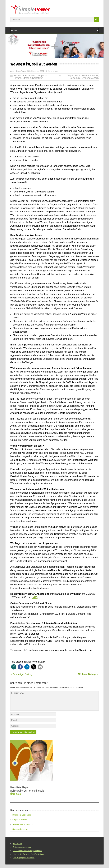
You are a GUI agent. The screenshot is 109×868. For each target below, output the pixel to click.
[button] (14, 667)
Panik (95, 76)
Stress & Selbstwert (33, 78)
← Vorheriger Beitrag (21, 674)
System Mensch (90, 78)
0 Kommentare (52, 71)
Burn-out (86, 76)
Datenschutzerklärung (22, 851)
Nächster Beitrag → (88, 674)
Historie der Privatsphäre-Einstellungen (29, 858)
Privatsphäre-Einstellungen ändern (27, 854)
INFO (35, 597)
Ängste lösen (74, 76)
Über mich (16, 797)
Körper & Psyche (20, 823)
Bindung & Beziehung (25, 76)
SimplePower (21, 71)
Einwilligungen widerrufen (24, 861)
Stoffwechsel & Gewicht (22, 828)
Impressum (17, 847)
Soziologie (75, 78)
